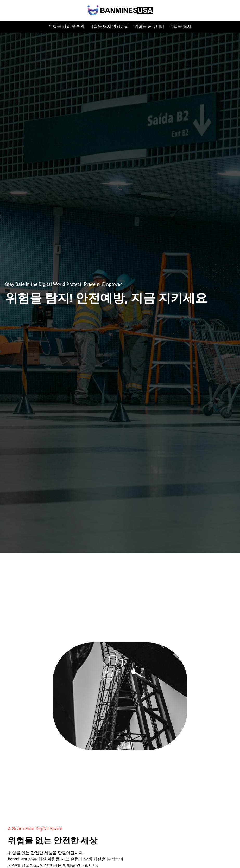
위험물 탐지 (180, 26)
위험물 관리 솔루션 (66, 26)
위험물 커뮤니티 (149, 26)
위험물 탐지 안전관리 (109, 26)
